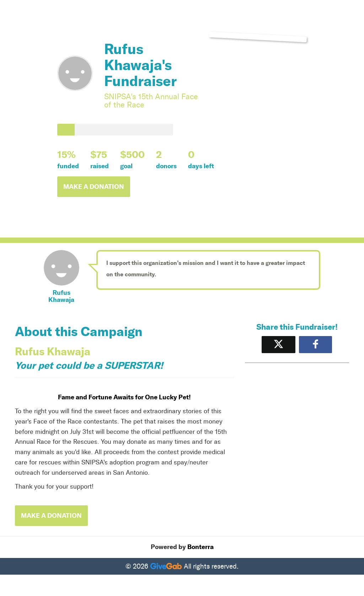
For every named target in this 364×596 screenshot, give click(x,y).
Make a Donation (94, 187)
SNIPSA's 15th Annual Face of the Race (151, 100)
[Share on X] (279, 344)
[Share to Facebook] (315, 344)
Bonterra (200, 547)
